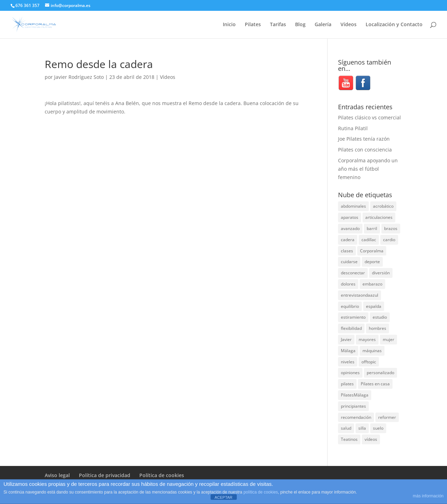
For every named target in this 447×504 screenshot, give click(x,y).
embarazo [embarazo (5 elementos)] (372, 284)
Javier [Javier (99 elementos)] (346, 339)
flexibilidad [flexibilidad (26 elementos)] (351, 328)
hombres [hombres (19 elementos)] (378, 328)
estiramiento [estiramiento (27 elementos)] (353, 317)
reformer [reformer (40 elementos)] (387, 417)
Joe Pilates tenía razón (364, 139)
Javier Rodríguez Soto (79, 77)
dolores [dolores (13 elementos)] (348, 284)
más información (428, 496)
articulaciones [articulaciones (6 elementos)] (379, 217)
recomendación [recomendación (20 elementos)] (356, 417)
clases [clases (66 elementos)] (347, 251)
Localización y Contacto (394, 25)
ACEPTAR (223, 497)
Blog (300, 25)
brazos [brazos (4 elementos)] (391, 228)
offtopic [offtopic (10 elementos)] (369, 362)
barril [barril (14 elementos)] (372, 228)
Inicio (229, 25)
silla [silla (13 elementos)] (362, 428)
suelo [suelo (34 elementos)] (378, 428)
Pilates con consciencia (365, 150)
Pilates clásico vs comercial (369, 117)
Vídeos (349, 25)
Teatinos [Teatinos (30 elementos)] (349, 439)
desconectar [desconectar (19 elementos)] (353, 273)
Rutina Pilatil (353, 128)
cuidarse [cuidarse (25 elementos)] (349, 262)
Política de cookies (162, 475)
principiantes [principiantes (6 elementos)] (353, 406)
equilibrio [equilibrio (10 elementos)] (350, 306)
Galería (323, 25)
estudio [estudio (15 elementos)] (380, 317)
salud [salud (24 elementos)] (346, 428)
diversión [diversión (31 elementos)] (381, 273)
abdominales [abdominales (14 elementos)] (353, 206)
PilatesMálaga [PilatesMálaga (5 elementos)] (355, 395)
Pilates (253, 25)
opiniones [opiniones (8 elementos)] (350, 373)
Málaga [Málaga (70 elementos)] (348, 351)
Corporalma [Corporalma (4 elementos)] (372, 251)
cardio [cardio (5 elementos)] (389, 240)
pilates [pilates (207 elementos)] (347, 384)
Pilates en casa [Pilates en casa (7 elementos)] (375, 384)
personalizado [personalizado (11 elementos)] (380, 373)
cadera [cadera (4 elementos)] (348, 240)
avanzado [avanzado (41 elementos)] (350, 228)
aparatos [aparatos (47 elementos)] (350, 217)
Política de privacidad (105, 475)
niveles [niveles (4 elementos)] (348, 362)
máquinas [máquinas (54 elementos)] (372, 351)
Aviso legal (57, 475)
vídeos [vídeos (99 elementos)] (371, 439)
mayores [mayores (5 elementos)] (367, 339)
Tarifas (278, 25)
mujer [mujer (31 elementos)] (389, 339)
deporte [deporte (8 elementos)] (372, 262)
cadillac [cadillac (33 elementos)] (369, 240)
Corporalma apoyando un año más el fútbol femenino (368, 169)
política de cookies (261, 492)
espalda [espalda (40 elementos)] (374, 306)
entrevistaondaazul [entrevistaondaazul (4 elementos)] (360, 295)
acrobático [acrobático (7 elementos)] (383, 206)
